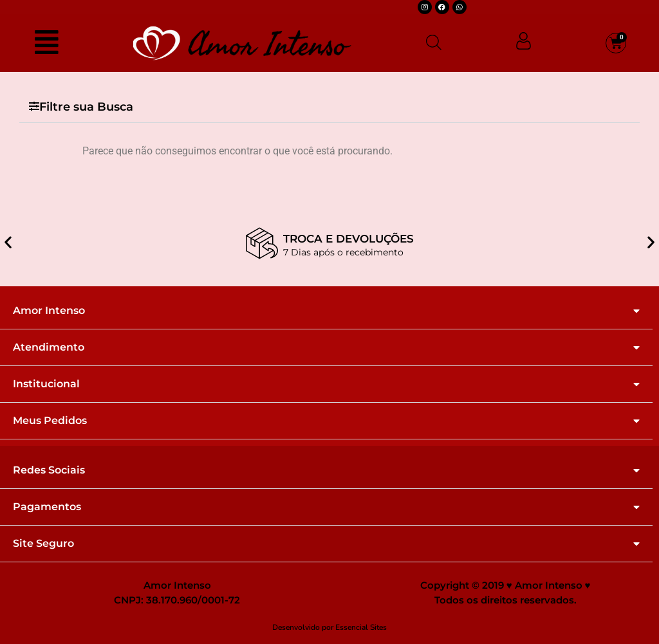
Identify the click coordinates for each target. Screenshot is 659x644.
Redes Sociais (49, 470)
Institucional (46, 384)
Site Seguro (43, 544)
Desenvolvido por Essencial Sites (329, 627)
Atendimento (49, 347)
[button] (329, 107)
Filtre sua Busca (86, 107)
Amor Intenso (49, 311)
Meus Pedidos (50, 421)
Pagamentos (47, 507)
